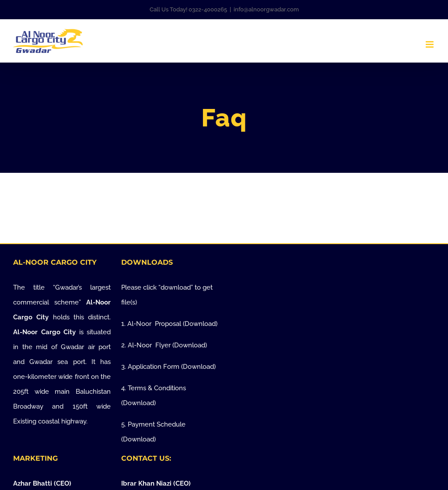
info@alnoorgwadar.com (266, 9)
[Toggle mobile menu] (430, 44)
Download (200, 324)
